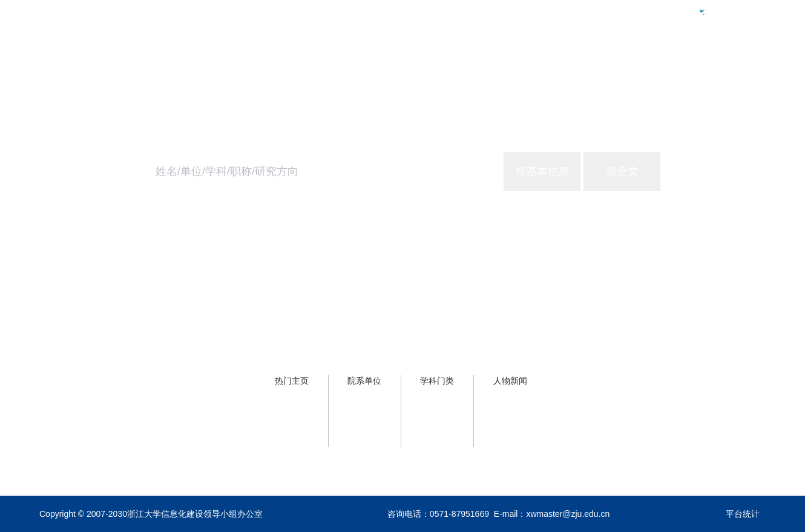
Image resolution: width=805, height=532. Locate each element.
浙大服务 (683, 64)
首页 (565, 64)
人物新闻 (510, 381)
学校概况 (620, 64)
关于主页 (746, 64)
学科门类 (437, 381)
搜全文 (622, 171)
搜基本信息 (542, 171)
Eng (719, 11)
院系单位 (364, 381)
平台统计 (743, 514)
